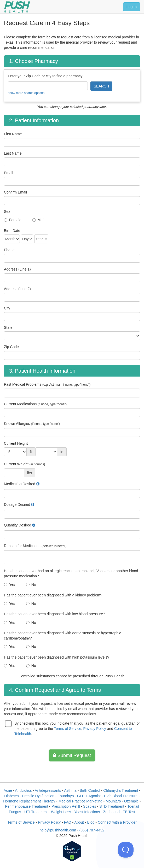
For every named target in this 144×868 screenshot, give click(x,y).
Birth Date (12, 231)
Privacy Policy (95, 729)
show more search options (26, 93)
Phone (9, 250)
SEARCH (101, 86)
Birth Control (90, 790)
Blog (91, 822)
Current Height (16, 443)
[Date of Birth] (12, 239)
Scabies (90, 806)
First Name (13, 134)
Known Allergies (32, 424)
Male (42, 220)
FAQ (68, 822)
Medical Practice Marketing (80, 801)
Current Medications (35, 404)
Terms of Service (68, 729)
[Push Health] (17, 7)
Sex (7, 212)
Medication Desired (20, 484)
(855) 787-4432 (92, 830)
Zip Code (11, 347)
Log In (132, 7)
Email (8, 173)
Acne (8, 790)
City (7, 308)
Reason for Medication (35, 546)
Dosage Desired (17, 505)
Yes (12, 584)
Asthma (70, 790)
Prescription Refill (66, 806)
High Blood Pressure (121, 796)
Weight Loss (61, 812)
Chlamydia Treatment (121, 790)
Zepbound (111, 812)
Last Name (13, 153)
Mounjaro (113, 801)
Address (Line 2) (17, 289)
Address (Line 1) (17, 269)
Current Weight (24, 464)
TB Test (129, 812)
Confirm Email (15, 192)
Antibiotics (24, 790)
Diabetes (11, 796)
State (8, 327)
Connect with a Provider (117, 822)
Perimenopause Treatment (27, 806)
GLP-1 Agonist (89, 796)
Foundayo (66, 796)
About (79, 822)
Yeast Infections (87, 812)
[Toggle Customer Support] (126, 850)
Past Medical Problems (47, 384)
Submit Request (72, 755)
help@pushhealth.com (58, 830)
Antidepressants (48, 790)
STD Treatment (112, 806)
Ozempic (131, 801)
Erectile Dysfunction (38, 796)
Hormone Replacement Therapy (29, 801)
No (34, 584)
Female (15, 220)
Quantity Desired (18, 525)
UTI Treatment (36, 812)
